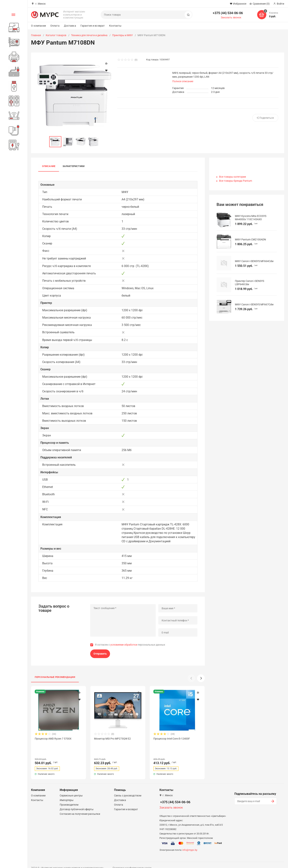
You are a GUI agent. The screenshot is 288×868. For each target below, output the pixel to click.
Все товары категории (233, 177)
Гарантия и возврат (93, 26)
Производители (69, 798)
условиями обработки (124, 645)
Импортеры (67, 793)
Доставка (70, 26)
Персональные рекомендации (55, 677)
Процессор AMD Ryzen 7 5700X (53, 739)
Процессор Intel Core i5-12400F (172, 739)
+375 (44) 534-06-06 (228, 13)
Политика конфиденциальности (132, 861)
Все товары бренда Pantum (236, 181)
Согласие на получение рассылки (80, 807)
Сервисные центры (71, 789)
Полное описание (183, 81)
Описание (49, 166)
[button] (201, 678)
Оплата (55, 26)
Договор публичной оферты (77, 803)
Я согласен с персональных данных (130, 645)
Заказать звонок (231, 17)
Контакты (115, 26)
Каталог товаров (56, 35)
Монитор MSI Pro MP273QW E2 (112, 739)
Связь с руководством (128, 789)
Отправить (100, 654)
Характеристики (74, 166)
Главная (36, 35)
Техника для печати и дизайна (89, 35)
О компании (38, 26)
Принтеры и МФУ (123, 35)
